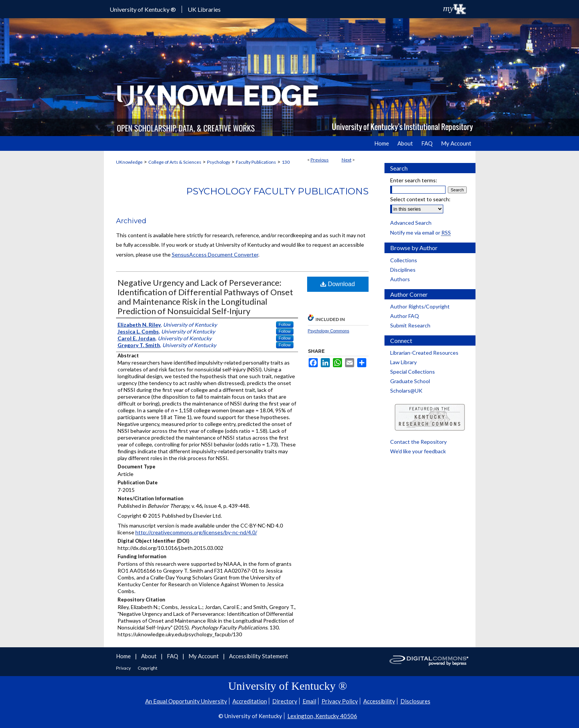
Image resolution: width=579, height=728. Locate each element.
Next (347, 160)
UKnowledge (129, 162)
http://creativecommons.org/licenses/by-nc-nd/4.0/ (196, 532)
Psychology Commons (329, 331)
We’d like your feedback (418, 451)
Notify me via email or (421, 232)
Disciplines (403, 270)
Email (309, 701)
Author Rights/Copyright (420, 306)
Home (124, 656)
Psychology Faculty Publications (277, 191)
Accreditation (250, 701)
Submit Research (410, 325)
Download (338, 284)
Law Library (403, 362)
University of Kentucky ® (143, 9)
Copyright (147, 668)
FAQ (173, 656)
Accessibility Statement (259, 656)
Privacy (124, 668)
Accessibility (379, 701)
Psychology (219, 162)
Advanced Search (411, 223)
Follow (285, 324)
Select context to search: (420, 199)
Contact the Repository (418, 442)
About (149, 656)
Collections (404, 260)
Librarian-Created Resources (424, 353)
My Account (204, 656)
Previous (320, 160)
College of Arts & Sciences (175, 162)
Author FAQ (405, 316)
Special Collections (413, 372)
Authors (400, 279)
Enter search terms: (414, 180)
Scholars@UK (406, 391)
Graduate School (410, 381)
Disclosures (415, 701)
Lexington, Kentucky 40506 (322, 716)
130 (286, 162)
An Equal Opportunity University (186, 701)
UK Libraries (204, 9)
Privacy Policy (340, 701)
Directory (285, 701)
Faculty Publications (256, 162)
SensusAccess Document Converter (215, 254)
